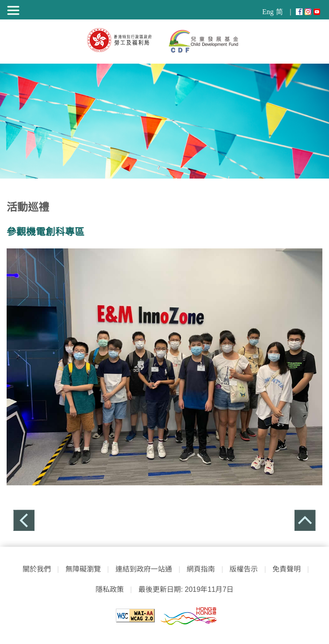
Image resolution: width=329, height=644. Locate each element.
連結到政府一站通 (142, 569)
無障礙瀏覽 (83, 569)
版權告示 (244, 569)
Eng (268, 12)
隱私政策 (110, 589)
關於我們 (37, 569)
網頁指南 (201, 569)
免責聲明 (287, 569)
